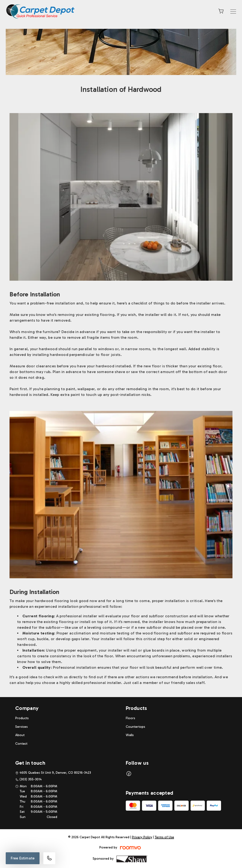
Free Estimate (23, 858)
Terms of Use (164, 837)
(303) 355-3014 (31, 779)
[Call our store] (49, 858)
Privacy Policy (142, 837)
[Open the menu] (233, 12)
